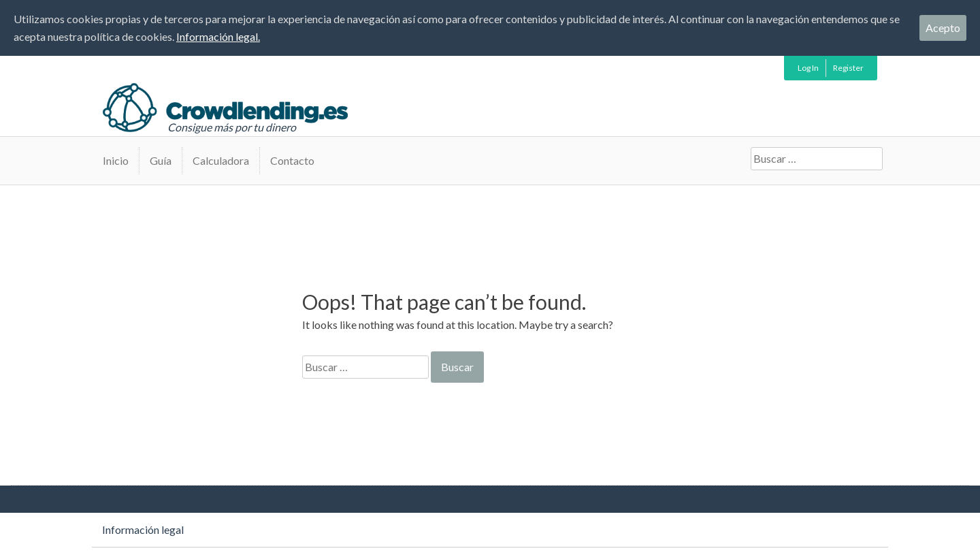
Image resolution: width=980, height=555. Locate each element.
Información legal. (218, 36)
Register (848, 68)
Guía (161, 160)
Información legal (143, 529)
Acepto (943, 28)
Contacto (292, 160)
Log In (808, 68)
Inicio (116, 160)
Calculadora (221, 160)
